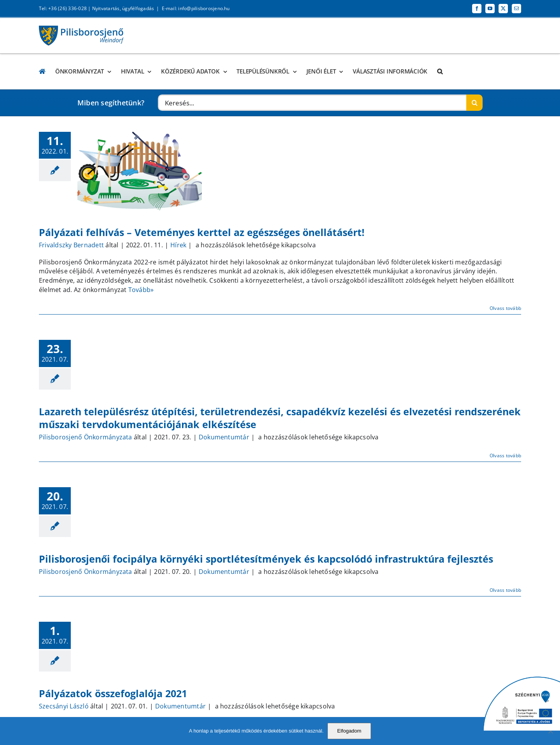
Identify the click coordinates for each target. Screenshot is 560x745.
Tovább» (141, 290)
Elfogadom (349, 731)
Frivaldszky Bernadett (71, 245)
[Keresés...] (312, 103)
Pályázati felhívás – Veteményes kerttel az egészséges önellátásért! (202, 232)
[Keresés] (474, 103)
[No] (550, 731)
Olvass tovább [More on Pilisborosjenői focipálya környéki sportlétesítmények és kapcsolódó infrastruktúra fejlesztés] (505, 590)
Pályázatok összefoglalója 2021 (113, 693)
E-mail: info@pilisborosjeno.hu (196, 8)
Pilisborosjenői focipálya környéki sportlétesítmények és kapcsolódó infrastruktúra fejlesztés (266, 559)
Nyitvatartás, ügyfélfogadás (123, 8)
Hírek (178, 245)
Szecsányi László (64, 706)
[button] (440, 71)
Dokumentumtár (224, 437)
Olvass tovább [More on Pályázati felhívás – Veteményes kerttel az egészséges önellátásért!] (505, 308)
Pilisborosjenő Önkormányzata (86, 437)
